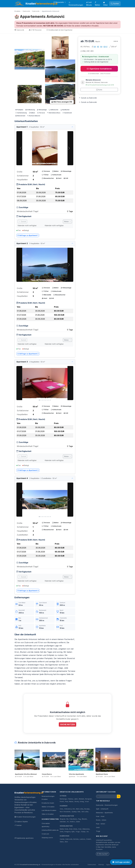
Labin (76, 799)
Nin (67, 819)
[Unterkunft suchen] (107, 796)
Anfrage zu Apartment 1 (28, 235)
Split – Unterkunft (102, 809)
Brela (75, 829)
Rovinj (77, 802)
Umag (82, 802)
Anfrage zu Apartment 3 (28, 470)
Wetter (97, 4)
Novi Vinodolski (65, 812)
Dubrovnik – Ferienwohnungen (107, 805)
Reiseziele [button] (59, 2)
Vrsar (87, 802)
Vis (88, 832)
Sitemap (101, 865)
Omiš (62, 832)
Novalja (87, 809)
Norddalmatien (67, 816)
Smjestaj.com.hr (47, 838)
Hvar (80, 829)
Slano (62, 842)
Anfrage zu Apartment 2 (28, 354)
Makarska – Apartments (104, 813)
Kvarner (64, 806)
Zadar (78, 822)
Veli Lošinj (85, 812)
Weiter (67, 222)
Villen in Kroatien (48, 814)
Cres (61, 809)
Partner (18, 825)
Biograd (63, 819)
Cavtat (62, 839)
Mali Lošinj (80, 809)
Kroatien (17, 11)
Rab (79, 812)
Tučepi (83, 832)
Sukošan (63, 822)
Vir (68, 822)
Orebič (89, 839)
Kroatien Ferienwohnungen (25, 817)
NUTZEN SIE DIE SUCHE (53, 26)
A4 (95, 47)
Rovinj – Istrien (101, 820)
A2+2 (105, 47)
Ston (66, 842)
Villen (105, 4)
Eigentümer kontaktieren (99, 69)
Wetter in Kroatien (48, 807)
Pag (79, 819)
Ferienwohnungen (76, 4)
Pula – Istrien (101, 824)
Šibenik (84, 819)
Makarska (86, 829)
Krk (74, 809)
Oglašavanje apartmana (24, 838)
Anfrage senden (121, 862)
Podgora (67, 832)
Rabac (71, 802)
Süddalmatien (66, 826)
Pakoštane (73, 819)
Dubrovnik (26, 11)
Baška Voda (64, 829)
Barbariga (63, 799)
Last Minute (89, 4)
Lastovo (82, 839)
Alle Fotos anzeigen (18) (62, 102)
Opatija (74, 812)
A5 (98, 47)
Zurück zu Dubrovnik (88, 98)
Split (73, 832)
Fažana (70, 799)
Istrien (63, 796)
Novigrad (88, 799)
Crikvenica (68, 809)
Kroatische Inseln (48, 803)
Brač (71, 829)
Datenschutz (92, 865)
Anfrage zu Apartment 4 (28, 591)
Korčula (76, 839)
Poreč (62, 802)
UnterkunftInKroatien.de (50, 830)
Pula (66, 802)
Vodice (72, 822)
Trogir (78, 832)
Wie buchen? (103, 854)
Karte (99, 90)
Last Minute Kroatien (49, 810)
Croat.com (45, 834)
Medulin (81, 799)
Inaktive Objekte (21, 822)
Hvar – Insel (100, 816)
